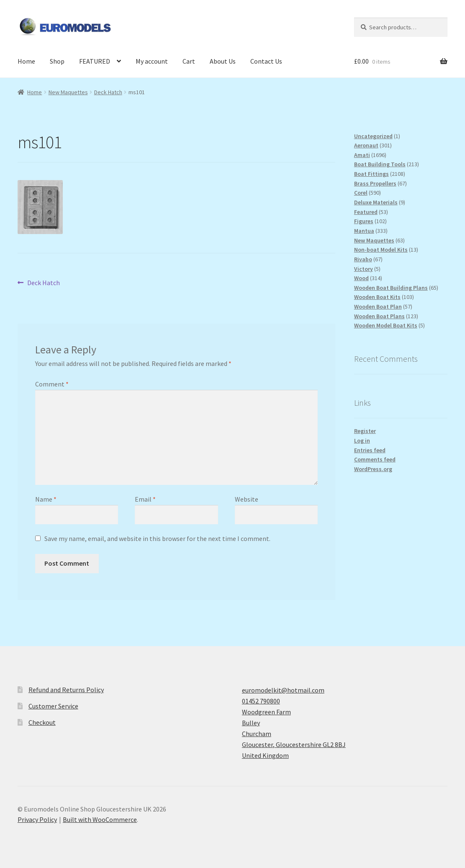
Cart (189, 61)
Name (46, 499)
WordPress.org (373, 469)
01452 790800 (261, 701)
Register (365, 431)
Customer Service (53, 706)
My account (152, 61)
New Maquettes (68, 92)
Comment (52, 384)
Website (247, 499)
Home (26, 61)
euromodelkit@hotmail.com (283, 690)
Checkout (42, 722)
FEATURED (95, 61)
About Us (223, 61)
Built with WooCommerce (100, 819)
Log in (362, 440)
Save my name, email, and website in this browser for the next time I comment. (157, 538)
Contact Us (266, 61)
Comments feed (375, 459)
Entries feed (370, 450)
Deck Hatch (108, 92)
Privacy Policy (37, 819)
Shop (57, 61)
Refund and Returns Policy (66, 690)
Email (145, 499)
